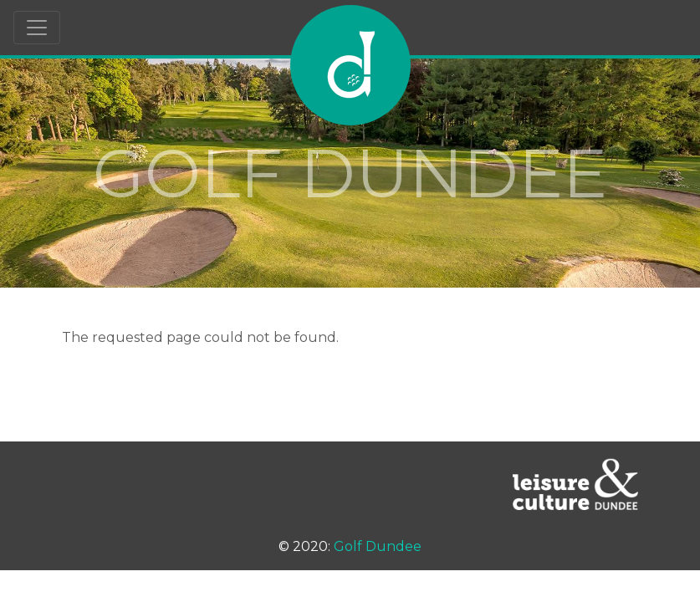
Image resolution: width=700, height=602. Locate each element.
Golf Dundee (378, 546)
